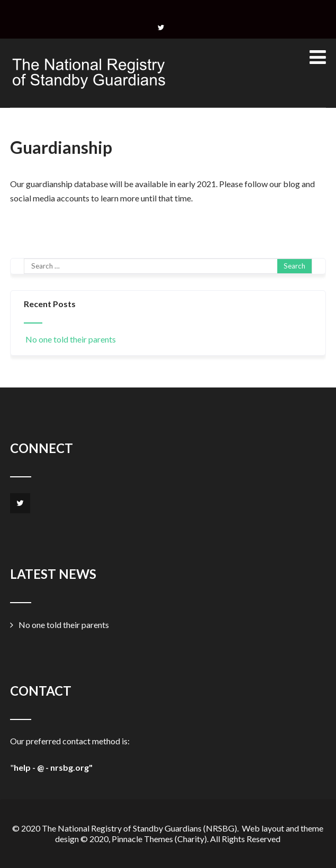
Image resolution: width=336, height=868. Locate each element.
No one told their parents (70, 339)
